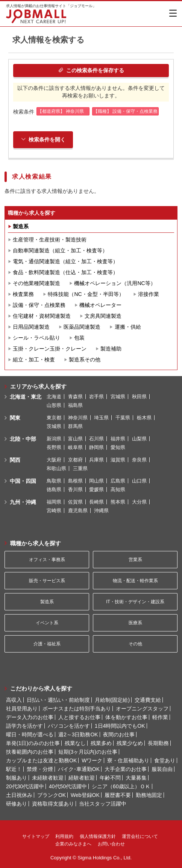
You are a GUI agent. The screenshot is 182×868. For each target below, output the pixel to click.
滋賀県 (118, 460)
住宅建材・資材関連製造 (42, 316)
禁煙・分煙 (40, 769)
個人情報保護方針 (98, 836)
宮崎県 (54, 511)
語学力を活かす (24, 726)
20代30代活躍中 (25, 786)
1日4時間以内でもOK (120, 726)
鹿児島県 (78, 511)
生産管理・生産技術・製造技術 (50, 240)
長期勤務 (158, 743)
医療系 (135, 623)
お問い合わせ (111, 844)
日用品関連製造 (31, 327)
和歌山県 (56, 468)
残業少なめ (130, 743)
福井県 (118, 439)
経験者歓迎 (82, 778)
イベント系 (47, 623)
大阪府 (54, 460)
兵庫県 (96, 460)
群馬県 (75, 426)
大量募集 (136, 778)
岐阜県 (75, 447)
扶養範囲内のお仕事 (30, 752)
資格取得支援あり (53, 804)
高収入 (14, 700)
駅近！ (14, 769)
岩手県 (96, 397)
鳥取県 (54, 481)
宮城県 (118, 397)
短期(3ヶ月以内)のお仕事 (88, 752)
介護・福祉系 (47, 644)
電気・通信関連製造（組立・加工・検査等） (65, 261)
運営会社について (140, 836)
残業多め (101, 743)
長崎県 (96, 502)
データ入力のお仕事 (30, 717)
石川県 (96, 439)
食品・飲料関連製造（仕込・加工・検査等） (65, 272)
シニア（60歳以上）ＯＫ (121, 786)
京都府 (75, 460)
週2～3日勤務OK (78, 734)
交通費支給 (148, 700)
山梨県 (139, 439)
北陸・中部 (23, 439)
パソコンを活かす (69, 726)
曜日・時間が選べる (30, 734)
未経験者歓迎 (48, 778)
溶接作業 (149, 294)
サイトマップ (36, 836)
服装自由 (162, 769)
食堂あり (165, 760)
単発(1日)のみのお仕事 (33, 743)
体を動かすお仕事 (126, 717)
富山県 (75, 439)
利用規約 (64, 836)
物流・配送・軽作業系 (135, 581)
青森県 (75, 397)
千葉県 (123, 418)
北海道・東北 (26, 397)
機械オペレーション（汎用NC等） (115, 283)
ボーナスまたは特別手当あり (77, 709)
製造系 (21, 226)
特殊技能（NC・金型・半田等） (86, 294)
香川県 (75, 489)
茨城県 (54, 426)
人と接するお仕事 (79, 717)
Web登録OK (85, 795)
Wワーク (92, 760)
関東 (15, 418)
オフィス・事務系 (47, 560)
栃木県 (144, 418)
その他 (135, 644)
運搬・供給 (128, 327)
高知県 (118, 489)
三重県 (80, 468)
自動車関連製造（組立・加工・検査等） (60, 250)
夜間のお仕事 (119, 734)
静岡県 (96, 447)
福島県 (75, 405)
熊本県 (118, 502)
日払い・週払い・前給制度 (58, 700)
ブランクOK (52, 795)
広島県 (118, 481)
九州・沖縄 (23, 502)
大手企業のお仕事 (126, 769)
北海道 (54, 397)
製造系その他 (85, 360)
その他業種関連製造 (36, 283)
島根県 (75, 481)
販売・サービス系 (47, 581)
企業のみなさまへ (73, 844)
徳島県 (54, 489)
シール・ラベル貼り (36, 338)
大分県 (139, 502)
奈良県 (139, 460)
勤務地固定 (149, 795)
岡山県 (96, 481)
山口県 (139, 481)
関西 (15, 460)
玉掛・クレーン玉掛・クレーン (50, 349)
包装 (79, 338)
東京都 (54, 418)
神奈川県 (78, 418)
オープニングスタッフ (142, 709)
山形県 (54, 405)
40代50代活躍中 (68, 786)
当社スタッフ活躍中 (103, 804)
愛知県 (118, 447)
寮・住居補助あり (128, 760)
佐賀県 (75, 502)
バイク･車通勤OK (79, 769)
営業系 (135, 560)
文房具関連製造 (103, 316)
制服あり (17, 778)
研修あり (17, 804)
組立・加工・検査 (34, 360)
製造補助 (111, 349)
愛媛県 (96, 489)
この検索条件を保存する (91, 70)
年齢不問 (110, 778)
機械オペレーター (100, 305)
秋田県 (139, 397)
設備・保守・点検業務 (39, 305)
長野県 (54, 447)
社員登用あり (22, 709)
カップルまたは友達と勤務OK (41, 760)
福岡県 (54, 502)
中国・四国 (23, 481)
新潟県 (54, 439)
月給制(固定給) (112, 700)
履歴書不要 (118, 795)
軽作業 (160, 717)
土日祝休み (19, 795)
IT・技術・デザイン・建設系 (135, 602)
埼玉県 (101, 418)
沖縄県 (101, 511)
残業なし (75, 743)
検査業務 (23, 294)
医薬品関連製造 (82, 327)
